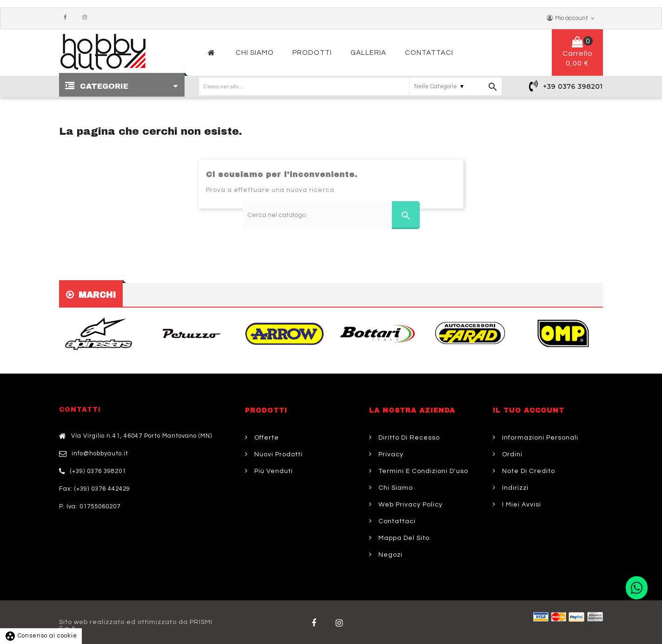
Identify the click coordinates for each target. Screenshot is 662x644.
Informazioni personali (539, 438)
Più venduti (273, 471)
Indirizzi (514, 488)
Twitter (341, 623)
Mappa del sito (403, 538)
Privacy (390, 454)
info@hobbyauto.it (100, 453)
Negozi (390, 555)
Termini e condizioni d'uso (422, 471)
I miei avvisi (521, 505)
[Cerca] (331, 215)
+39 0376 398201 (573, 86)
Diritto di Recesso (408, 438)
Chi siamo (395, 488)
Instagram (87, 18)
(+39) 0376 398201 (98, 471)
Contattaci (396, 521)
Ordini (511, 454)
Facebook (67, 18)
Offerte (266, 438)
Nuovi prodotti (278, 454)
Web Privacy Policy (410, 505)
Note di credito (528, 471)
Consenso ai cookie (41, 636)
